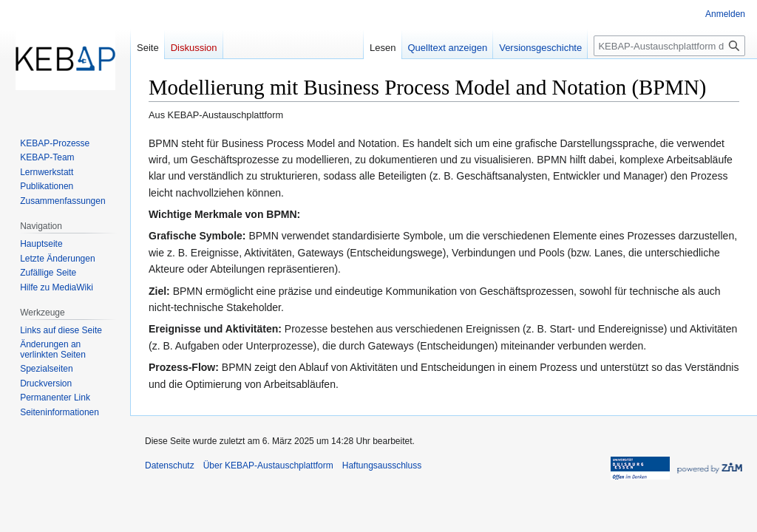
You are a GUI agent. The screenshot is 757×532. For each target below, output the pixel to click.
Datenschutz (170, 465)
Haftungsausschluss (382, 465)
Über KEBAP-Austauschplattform (268, 465)
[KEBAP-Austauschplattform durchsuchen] (669, 46)
